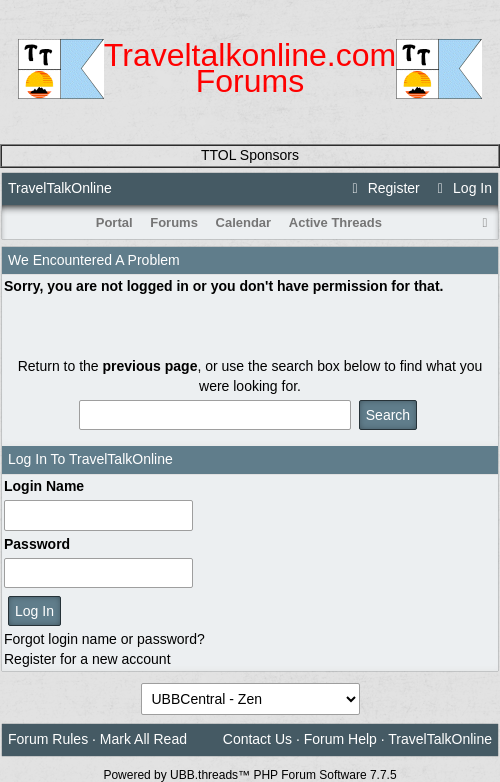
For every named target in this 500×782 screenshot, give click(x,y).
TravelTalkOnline (60, 188)
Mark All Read (143, 739)
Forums (174, 222)
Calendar (244, 222)
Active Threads (335, 222)
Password (37, 544)
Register (383, 188)
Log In (462, 188)
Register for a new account (87, 659)
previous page (150, 366)
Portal (114, 222)
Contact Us (257, 739)
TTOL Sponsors (250, 155)
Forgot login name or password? (104, 639)
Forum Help (340, 739)
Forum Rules (48, 739)
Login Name (44, 486)
